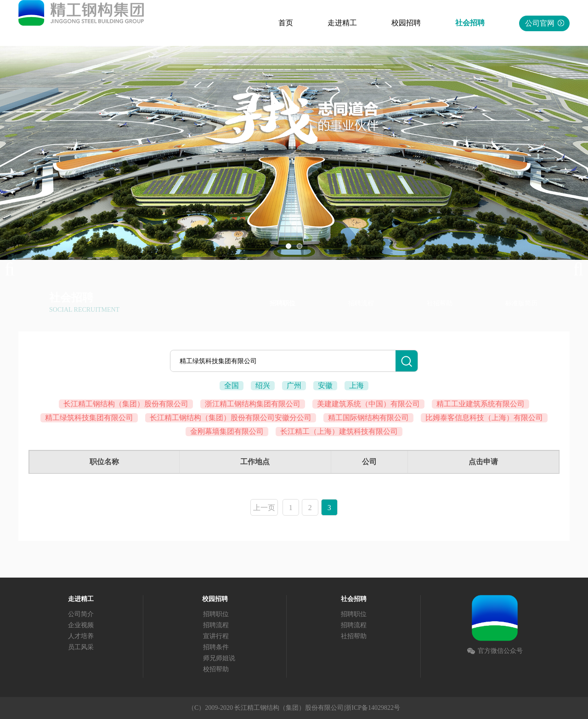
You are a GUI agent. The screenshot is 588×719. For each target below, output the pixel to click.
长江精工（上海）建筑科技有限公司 (339, 431)
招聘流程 (361, 303)
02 (300, 246)
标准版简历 (521, 303)
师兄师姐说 (219, 658)
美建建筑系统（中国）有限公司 (368, 404)
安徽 (325, 385)
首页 (286, 23)
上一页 (264, 508)
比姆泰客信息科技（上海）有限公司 (484, 418)
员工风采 (81, 647)
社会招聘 (470, 23)
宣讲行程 (216, 636)
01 (288, 246)
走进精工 (342, 23)
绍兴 (263, 385)
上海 (356, 385)
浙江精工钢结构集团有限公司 (253, 404)
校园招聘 (406, 23)
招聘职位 (283, 303)
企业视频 (81, 625)
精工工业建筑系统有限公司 (481, 404)
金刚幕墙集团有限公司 (227, 431)
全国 (232, 385)
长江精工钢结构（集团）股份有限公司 (126, 404)
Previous (14, 270)
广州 (294, 385)
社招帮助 (440, 303)
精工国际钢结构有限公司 (368, 418)
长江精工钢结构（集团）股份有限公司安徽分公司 (231, 418)
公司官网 (545, 23)
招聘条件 (216, 647)
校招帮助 (216, 669)
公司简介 (81, 614)
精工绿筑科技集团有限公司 (89, 418)
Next (574, 270)
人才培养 (81, 636)
